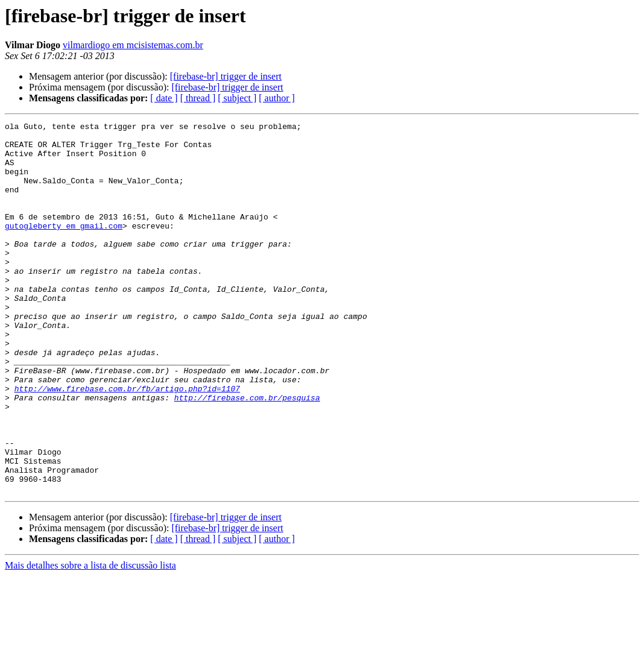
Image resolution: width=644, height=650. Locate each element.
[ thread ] (198, 98)
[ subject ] (237, 98)
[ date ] (164, 98)
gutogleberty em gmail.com (64, 247)
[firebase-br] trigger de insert (226, 76)
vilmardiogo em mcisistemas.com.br (133, 45)
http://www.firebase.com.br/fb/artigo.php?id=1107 (127, 443)
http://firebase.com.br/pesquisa (247, 453)
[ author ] (277, 98)
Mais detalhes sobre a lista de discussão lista (90, 639)
